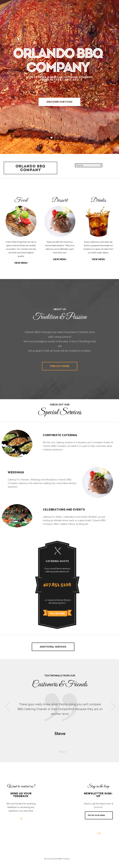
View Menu (21, 263)
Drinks (98, 200)
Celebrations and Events (64, 510)
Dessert (60, 200)
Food (21, 200)
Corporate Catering (60, 435)
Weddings (16, 473)
